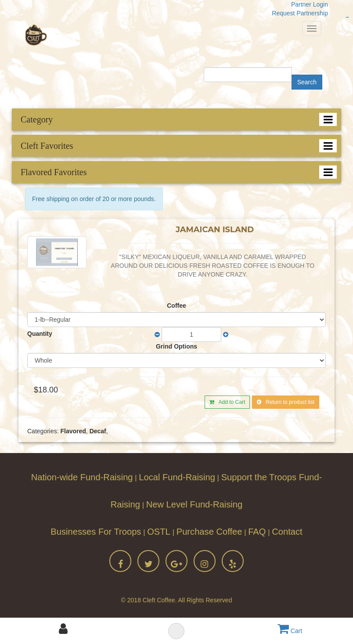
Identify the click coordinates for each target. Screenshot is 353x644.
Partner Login (310, 4)
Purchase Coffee (209, 532)
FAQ (257, 532)
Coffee (176, 306)
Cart (290, 631)
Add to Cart (227, 402)
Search (307, 82)
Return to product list (286, 402)
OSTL (160, 532)
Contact (287, 532)
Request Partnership (300, 13)
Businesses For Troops (96, 532)
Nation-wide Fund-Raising (82, 477)
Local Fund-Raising (177, 477)
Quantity (40, 334)
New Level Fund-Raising (195, 504)
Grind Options (176, 346)
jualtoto (348, 17)
